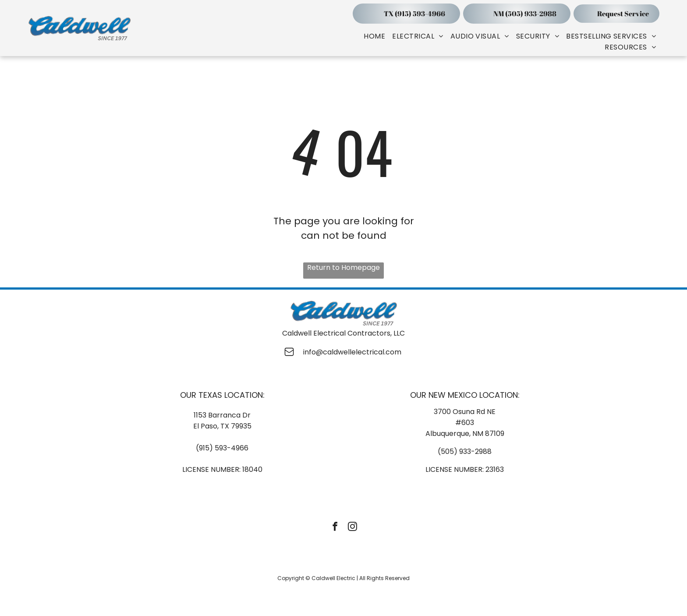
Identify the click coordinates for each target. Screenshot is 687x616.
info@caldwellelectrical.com (352, 352)
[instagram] (352, 527)
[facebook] (335, 527)
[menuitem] (374, 36)
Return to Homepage (343, 267)
